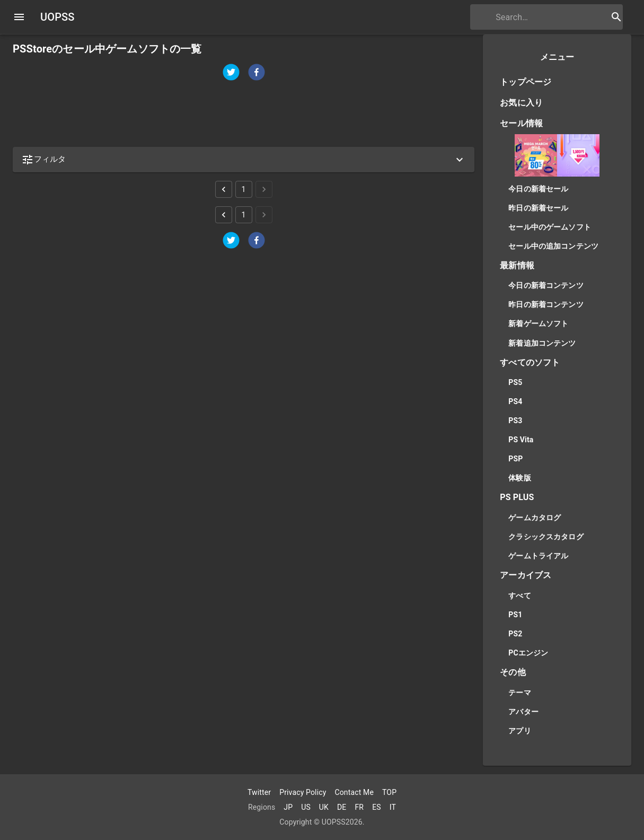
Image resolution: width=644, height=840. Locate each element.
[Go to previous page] (224, 189)
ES (377, 807)
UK (324, 807)
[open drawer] (19, 17)
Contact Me (354, 792)
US (306, 807)
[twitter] (231, 73)
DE (342, 807)
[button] (244, 160)
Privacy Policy (303, 792)
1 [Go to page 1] (244, 189)
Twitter (259, 792)
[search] (533, 17)
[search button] (616, 17)
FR (359, 807)
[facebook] (257, 73)
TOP (389, 792)
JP (288, 807)
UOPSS (58, 17)
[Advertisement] (244, 115)
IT (393, 807)
